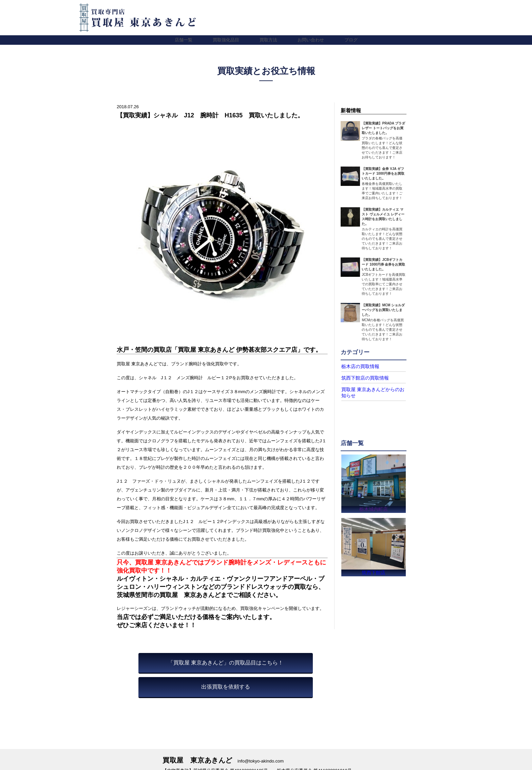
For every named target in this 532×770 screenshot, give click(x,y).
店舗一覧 (184, 40)
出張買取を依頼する (226, 687)
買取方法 (268, 40)
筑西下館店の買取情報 (362, 378)
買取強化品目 (226, 40)
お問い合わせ (311, 40)
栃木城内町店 (374, 507)
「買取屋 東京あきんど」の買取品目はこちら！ (226, 663)
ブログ (351, 40)
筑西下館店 (373, 572)
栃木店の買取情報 (358, 366)
